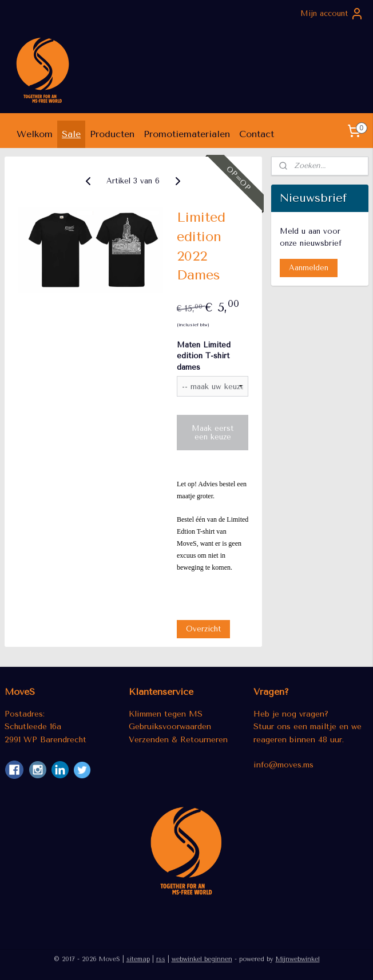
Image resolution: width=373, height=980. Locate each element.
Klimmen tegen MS (166, 714)
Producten (112, 134)
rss (161, 959)
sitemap (138, 959)
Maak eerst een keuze (213, 433)
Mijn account (332, 14)
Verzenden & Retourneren (178, 739)
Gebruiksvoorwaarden (170, 726)
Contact (257, 134)
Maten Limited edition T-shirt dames (204, 356)
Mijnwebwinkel (298, 959)
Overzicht (203, 629)
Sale (71, 134)
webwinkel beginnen (202, 959)
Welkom (35, 134)
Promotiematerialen (187, 134)
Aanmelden (309, 268)
